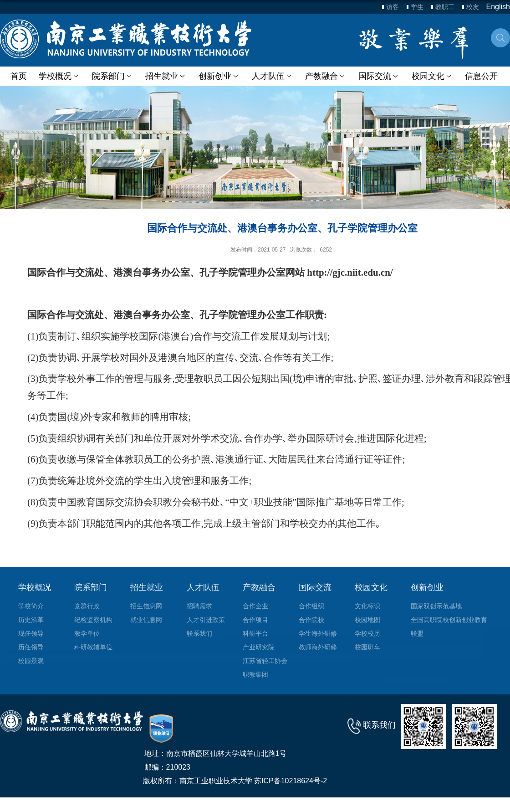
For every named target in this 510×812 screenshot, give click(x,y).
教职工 (445, 7)
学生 (417, 7)
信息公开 (480, 76)
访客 (393, 7)
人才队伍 (272, 76)
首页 (19, 76)
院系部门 (112, 76)
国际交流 (378, 76)
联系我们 (379, 725)
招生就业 (166, 76)
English (498, 7)
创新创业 (219, 76)
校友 (473, 7)
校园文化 (431, 76)
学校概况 (59, 76)
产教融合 (325, 76)
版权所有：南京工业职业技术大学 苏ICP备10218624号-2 (235, 781)
